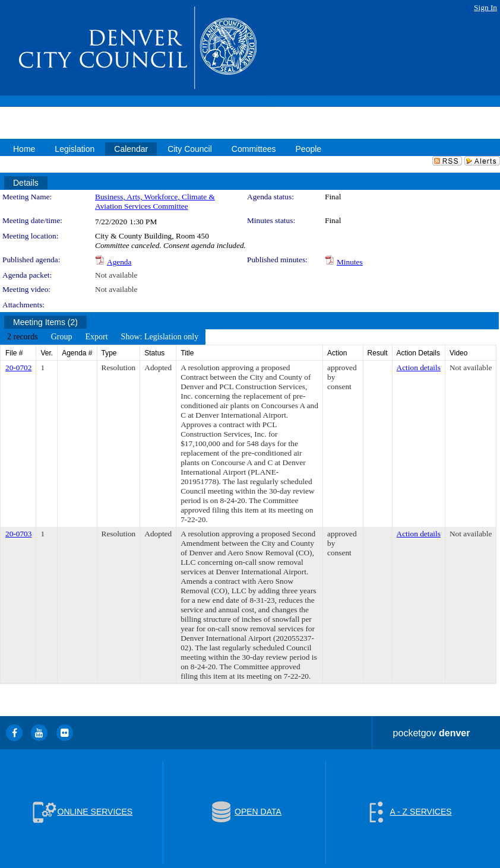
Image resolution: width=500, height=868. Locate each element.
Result (378, 353)
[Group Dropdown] (62, 337)
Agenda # (77, 353)
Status (154, 353)
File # (14, 353)
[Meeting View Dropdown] (160, 337)
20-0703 (18, 534)
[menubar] (103, 337)
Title (187, 353)
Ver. (47, 353)
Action (337, 353)
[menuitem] (23, 337)
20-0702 (18, 368)
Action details (419, 368)
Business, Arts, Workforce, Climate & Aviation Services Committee (155, 201)
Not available (116, 275)
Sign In (485, 7)
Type (109, 353)
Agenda (119, 262)
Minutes (350, 262)
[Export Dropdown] (96, 337)
